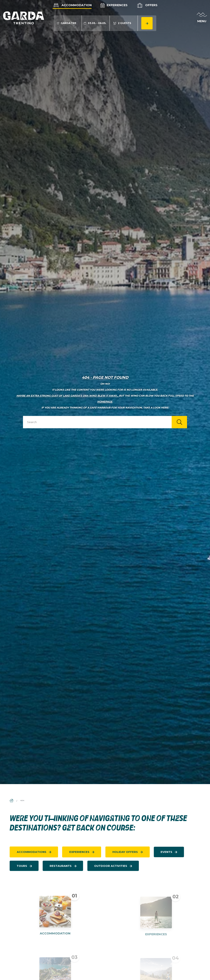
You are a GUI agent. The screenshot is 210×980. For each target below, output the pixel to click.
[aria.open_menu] (202, 18)
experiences (79, 852)
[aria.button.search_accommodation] (147, 23)
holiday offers (125, 852)
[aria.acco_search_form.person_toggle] (122, 23)
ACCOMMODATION (55, 937)
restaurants (61, 866)
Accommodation (72, 5)
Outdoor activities (111, 866)
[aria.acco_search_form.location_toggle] (68, 23)
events (166, 852)
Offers (147, 5)
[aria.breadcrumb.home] (12, 801)
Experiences (114, 5)
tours (22, 866)
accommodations (32, 852)
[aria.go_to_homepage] (24, 18)
